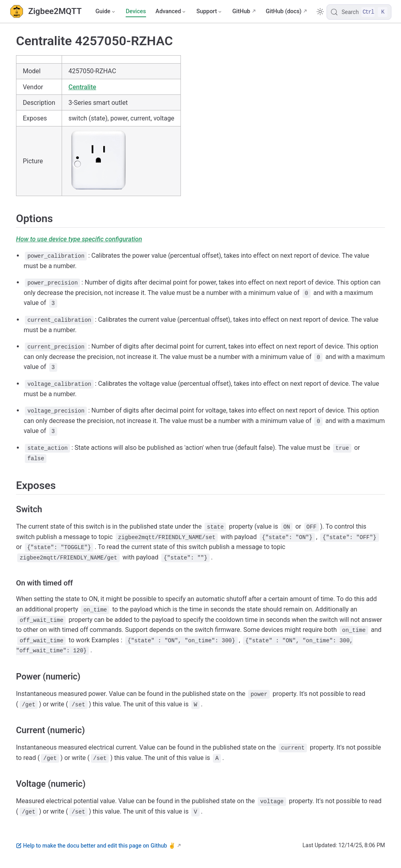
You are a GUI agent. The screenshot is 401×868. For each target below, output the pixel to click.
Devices (136, 11)
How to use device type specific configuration (79, 239)
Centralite (82, 87)
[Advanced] (171, 12)
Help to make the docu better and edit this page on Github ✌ (96, 846)
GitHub (241, 11)
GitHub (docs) (284, 11)
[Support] (210, 12)
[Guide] (106, 12)
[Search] (359, 12)
